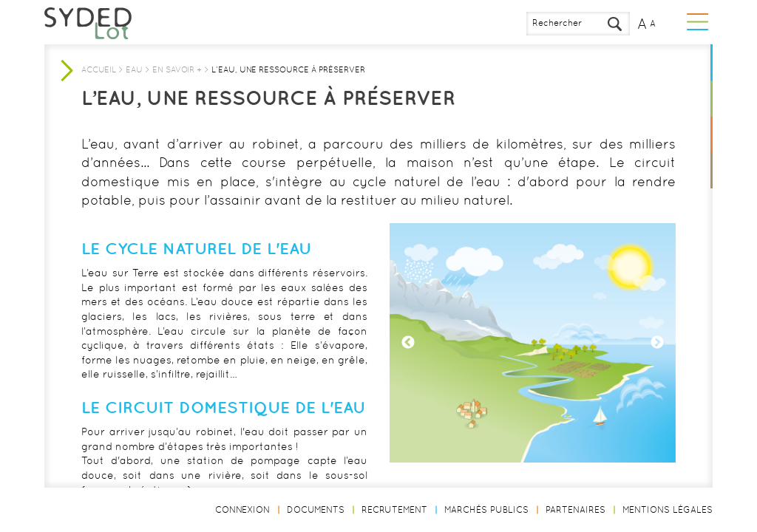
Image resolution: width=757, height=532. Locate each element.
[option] (533, 343)
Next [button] (657, 343)
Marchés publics (486, 510)
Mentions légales (668, 510)
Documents (316, 510)
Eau (134, 69)
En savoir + (177, 69)
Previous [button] (408, 343)
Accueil (99, 69)
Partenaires (576, 510)
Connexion (242, 510)
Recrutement (394, 510)
